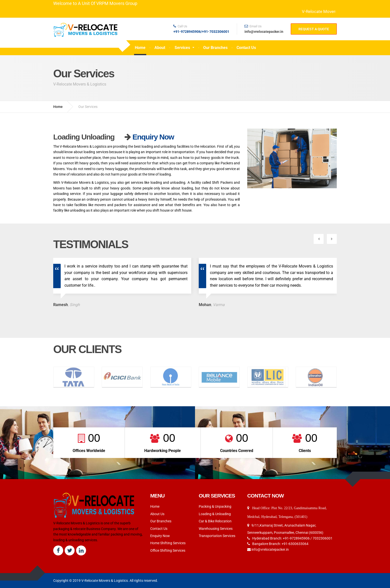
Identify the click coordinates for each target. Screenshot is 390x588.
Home (140, 48)
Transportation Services (217, 520)
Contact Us (246, 48)
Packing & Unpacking (215, 491)
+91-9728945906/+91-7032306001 (201, 32)
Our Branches (215, 48)
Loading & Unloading (215, 498)
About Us (157, 498)
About (160, 48)
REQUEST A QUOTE (314, 29)
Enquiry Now (153, 137)
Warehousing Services (216, 513)
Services (182, 48)
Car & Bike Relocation (215, 505)
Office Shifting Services (168, 535)
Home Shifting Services (168, 527)
